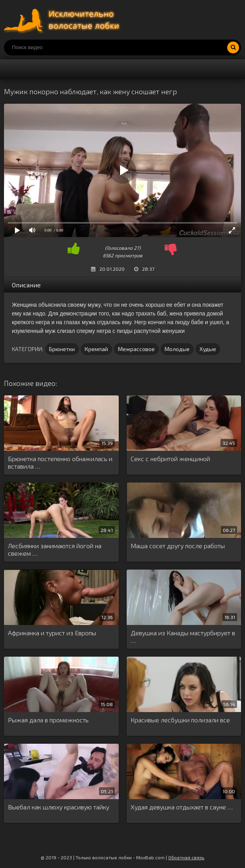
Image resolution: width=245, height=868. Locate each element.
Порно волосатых (63, 20)
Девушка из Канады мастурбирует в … (183, 636)
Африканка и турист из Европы (52, 633)
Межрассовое (136, 349)
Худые (208, 349)
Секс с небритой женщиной (170, 459)
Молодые (177, 349)
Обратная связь (186, 857)
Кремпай (96, 349)
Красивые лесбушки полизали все (180, 720)
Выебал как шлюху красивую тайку (59, 807)
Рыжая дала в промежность (48, 720)
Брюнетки (62, 349)
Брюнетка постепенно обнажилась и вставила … (60, 462)
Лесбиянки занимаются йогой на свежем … (55, 549)
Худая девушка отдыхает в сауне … (182, 807)
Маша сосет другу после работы (178, 546)
